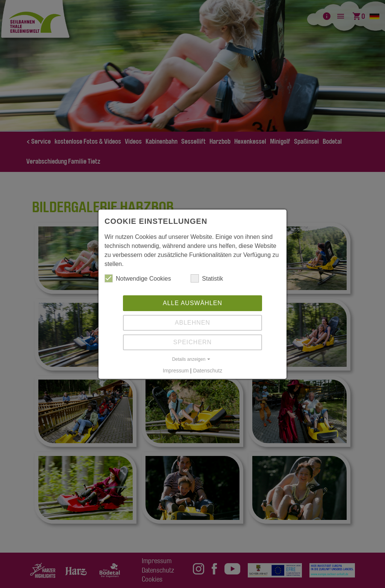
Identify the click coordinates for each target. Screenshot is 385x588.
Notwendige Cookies (138, 278)
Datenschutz (208, 371)
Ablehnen (192, 323)
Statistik (207, 278)
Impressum (176, 371)
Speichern (192, 342)
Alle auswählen (192, 303)
